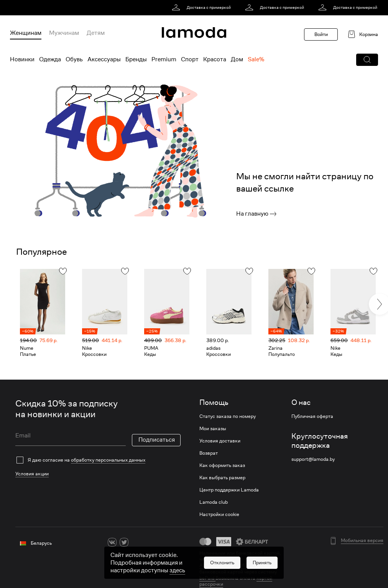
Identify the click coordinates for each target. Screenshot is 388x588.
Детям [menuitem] (96, 33)
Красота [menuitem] (215, 59)
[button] (367, 60)
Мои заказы (213, 429)
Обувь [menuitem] (74, 59)
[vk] (112, 542)
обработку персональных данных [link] (108, 460)
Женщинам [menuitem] (26, 33)
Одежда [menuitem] (50, 59)
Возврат (209, 453)
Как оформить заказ (222, 465)
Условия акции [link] (32, 474)
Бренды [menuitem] (136, 59)
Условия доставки (220, 441)
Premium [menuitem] (164, 59)
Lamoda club (214, 502)
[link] (203, 8)
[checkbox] (98, 460)
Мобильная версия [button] (362, 541)
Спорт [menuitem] (190, 59)
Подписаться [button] (157, 440)
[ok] (136, 542)
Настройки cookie (219, 514)
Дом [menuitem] (237, 59)
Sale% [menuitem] (256, 59)
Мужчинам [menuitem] (64, 33)
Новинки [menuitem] (22, 59)
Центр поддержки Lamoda (229, 490)
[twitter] (124, 542)
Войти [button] (321, 34)
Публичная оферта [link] (312, 416)
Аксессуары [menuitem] (104, 59)
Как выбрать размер (222, 478)
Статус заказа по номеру (228, 416)
